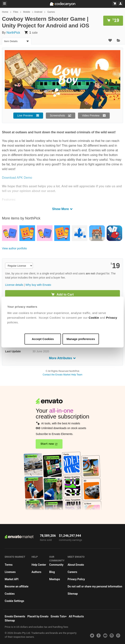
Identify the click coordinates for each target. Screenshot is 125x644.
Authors (36, 572)
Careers (72, 572)
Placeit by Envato (38, 616)
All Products (76, 616)
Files (16, 12)
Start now (47, 444)
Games (51, 12)
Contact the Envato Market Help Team (63, 375)
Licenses (10, 572)
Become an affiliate (17, 586)
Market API (12, 579)
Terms (9, 565)
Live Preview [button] (25, 115)
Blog (52, 572)
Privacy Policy (76, 579)
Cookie (94, 318)
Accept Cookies (43, 339)
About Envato (76, 565)
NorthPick (13, 33)
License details (14, 285)
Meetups (55, 579)
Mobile (27, 12)
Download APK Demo (17, 178)
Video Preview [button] (91, 115)
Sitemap (73, 594)
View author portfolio (14, 248)
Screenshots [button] (57, 115)
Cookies (10, 594)
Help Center (39, 565)
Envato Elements (15, 616)
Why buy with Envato (38, 285)
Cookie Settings (14, 601)
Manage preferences (81, 339)
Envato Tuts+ (59, 616)
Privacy (112, 318)
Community (56, 565)
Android (38, 12)
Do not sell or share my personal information (95, 586)
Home (5, 12)
